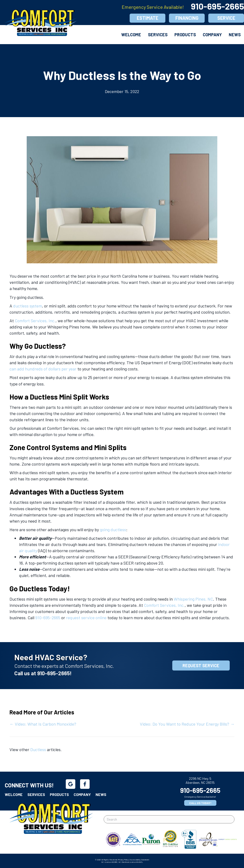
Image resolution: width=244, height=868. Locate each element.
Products (185, 35)
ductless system (28, 306)
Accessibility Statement (140, 860)
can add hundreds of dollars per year (43, 369)
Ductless (38, 749)
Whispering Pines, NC (193, 599)
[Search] (169, 819)
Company (212, 35)
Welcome (131, 35)
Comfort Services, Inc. (35, 321)
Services (158, 35)
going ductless (113, 530)
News (235, 35)
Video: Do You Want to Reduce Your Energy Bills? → (187, 724)
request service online (86, 618)
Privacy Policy (123, 860)
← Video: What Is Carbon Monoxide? (43, 724)
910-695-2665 (48, 618)
